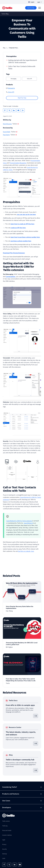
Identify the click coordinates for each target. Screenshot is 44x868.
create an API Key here (18, 228)
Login (40, 2)
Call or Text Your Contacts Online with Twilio (22, 68)
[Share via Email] (18, 110)
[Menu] (40, 8)
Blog (4, 48)
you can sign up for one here (26, 215)
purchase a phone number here (21, 241)
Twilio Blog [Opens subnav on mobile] (5, 14)
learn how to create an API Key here (22, 224)
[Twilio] (7, 8)
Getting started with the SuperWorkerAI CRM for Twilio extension (23, 61)
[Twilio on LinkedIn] (15, 865)
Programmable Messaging (18, 163)
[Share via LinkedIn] (14, 110)
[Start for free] (31, 8)
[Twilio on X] (9, 865)
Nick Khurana (7, 124)
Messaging (13, 79)
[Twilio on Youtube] (20, 865)
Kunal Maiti (7, 132)
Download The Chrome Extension (14, 253)
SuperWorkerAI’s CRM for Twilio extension (19, 521)
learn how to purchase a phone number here (25, 237)
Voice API (29, 79)
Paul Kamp (6, 135)
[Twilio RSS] (23, 110)
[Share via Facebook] (5, 110)
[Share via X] (9, 110)
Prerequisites (11, 56)
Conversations (11, 277)
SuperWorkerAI (28, 523)
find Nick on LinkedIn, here (26, 551)
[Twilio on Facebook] (4, 865)
